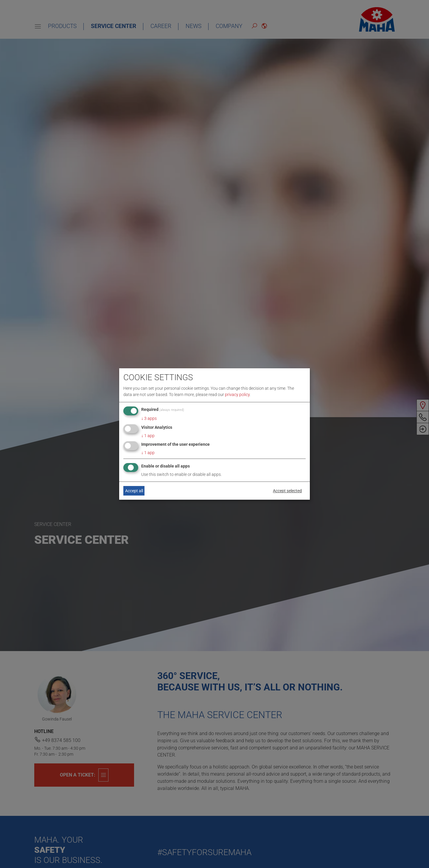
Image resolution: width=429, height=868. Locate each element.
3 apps (149, 418)
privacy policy (237, 395)
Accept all (134, 491)
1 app (148, 436)
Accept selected (287, 491)
